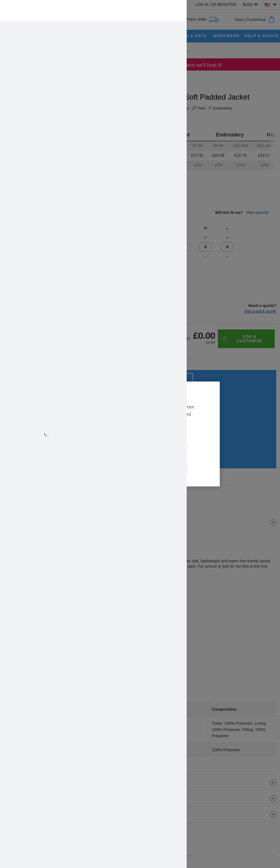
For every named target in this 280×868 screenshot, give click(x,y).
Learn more (83, 440)
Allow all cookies (104, 459)
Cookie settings (176, 459)
